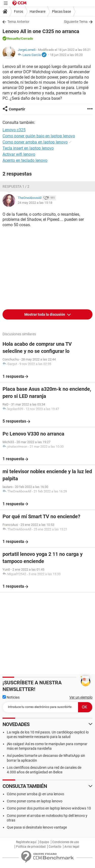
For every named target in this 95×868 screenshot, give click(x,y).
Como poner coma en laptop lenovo (35, 801)
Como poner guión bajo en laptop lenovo (39, 136)
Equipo (44, 842)
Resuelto (13, 39)
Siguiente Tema (76, 22)
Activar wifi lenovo (19, 154)
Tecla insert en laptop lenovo (28, 148)
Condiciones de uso (66, 842)
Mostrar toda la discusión (45, 314)
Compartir (17, 109)
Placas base (61, 11)
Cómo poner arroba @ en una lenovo (35, 794)
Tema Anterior (18, 22)
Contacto (55, 847)
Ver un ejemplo (81, 697)
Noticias (11, 697)
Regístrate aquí (26, 842)
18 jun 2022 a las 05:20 (66, 55)
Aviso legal (72, 847)
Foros (18, 11)
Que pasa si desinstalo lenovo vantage (37, 827)
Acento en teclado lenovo (25, 160)
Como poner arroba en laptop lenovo (35, 142)
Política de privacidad (31, 847)
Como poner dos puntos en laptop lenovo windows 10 (49, 808)
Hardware (37, 11)
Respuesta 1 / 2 (16, 186)
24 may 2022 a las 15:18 (35, 203)
